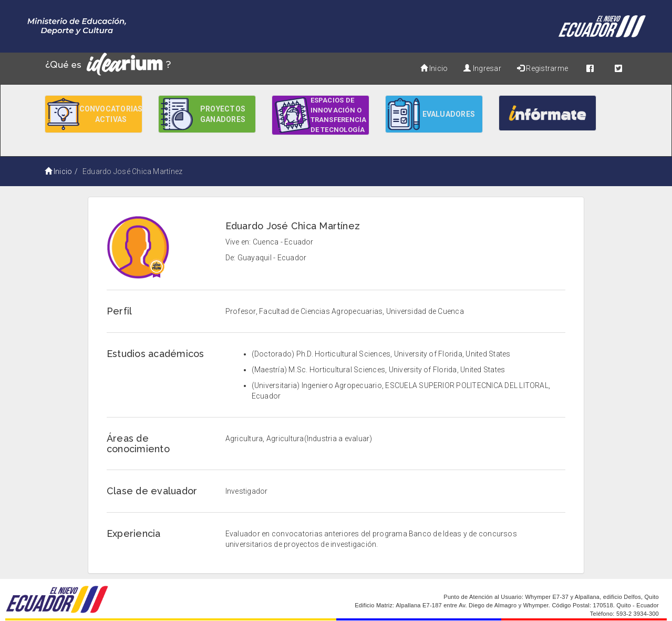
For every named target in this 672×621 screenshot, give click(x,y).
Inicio (434, 68)
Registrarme (542, 68)
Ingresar (482, 68)
